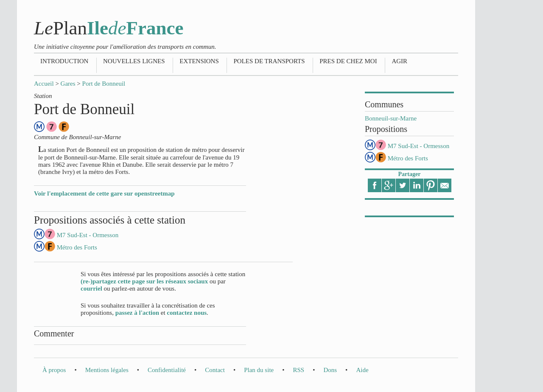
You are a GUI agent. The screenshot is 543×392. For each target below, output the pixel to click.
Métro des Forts (408, 158)
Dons (330, 370)
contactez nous (187, 313)
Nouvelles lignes (134, 61)
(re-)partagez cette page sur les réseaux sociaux (144, 281)
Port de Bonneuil (104, 84)
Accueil (44, 84)
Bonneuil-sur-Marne (391, 118)
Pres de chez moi (348, 61)
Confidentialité (167, 370)
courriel (91, 288)
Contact (215, 370)
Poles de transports (269, 61)
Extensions (199, 61)
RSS (298, 370)
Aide (362, 370)
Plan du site (259, 370)
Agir (399, 61)
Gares (68, 84)
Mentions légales (107, 370)
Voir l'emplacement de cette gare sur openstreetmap (104, 193)
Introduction (64, 61)
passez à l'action (137, 313)
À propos (54, 370)
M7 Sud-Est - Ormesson (418, 146)
